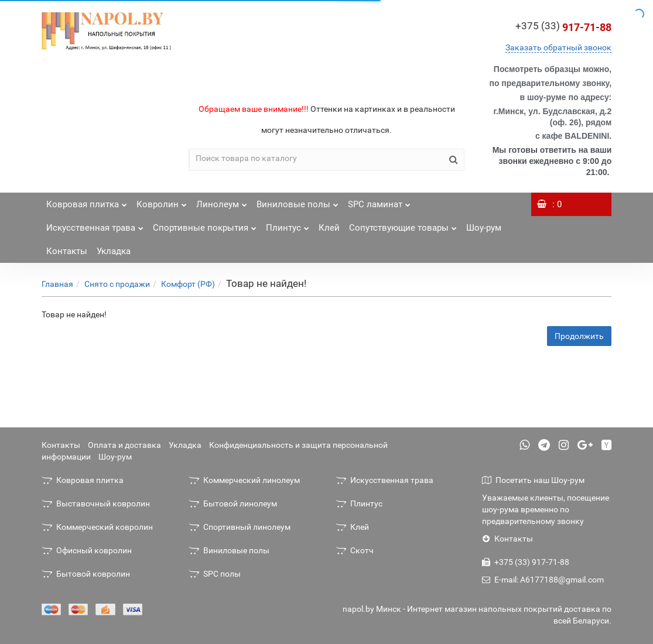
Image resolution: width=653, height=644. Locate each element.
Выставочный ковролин (96, 503)
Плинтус (288, 225)
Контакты (67, 251)
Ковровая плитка (87, 201)
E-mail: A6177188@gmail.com (543, 580)
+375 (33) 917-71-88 (526, 562)
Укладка (114, 251)
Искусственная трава (95, 225)
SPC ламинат (379, 201)
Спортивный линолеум (240, 527)
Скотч (355, 550)
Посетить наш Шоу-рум (533, 480)
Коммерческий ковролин (97, 527)
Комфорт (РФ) (188, 284)
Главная (57, 284)
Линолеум (222, 201)
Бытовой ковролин (86, 574)
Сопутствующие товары (403, 225)
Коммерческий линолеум (244, 480)
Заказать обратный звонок (558, 47)
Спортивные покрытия (205, 225)
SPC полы (215, 574)
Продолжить (579, 336)
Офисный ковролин (87, 550)
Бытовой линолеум (233, 503)
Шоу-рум (484, 228)
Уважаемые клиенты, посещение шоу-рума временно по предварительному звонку (546, 509)
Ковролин (162, 201)
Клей (329, 228)
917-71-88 (563, 27)
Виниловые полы (298, 201)
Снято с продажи (117, 284)
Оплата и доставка (124, 445)
